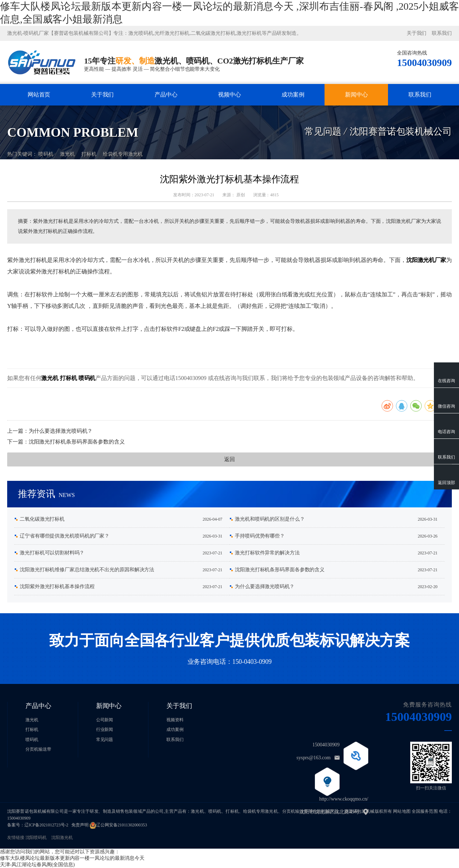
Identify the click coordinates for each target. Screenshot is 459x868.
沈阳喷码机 (36, 837)
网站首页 (39, 95)
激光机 (67, 148)
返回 (229, 459)
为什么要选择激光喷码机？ (61, 431)
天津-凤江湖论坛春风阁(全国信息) (37, 865)
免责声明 (80, 825)
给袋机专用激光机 (123, 148)
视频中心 (229, 95)
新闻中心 (356, 95)
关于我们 (417, 33)
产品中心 (166, 95)
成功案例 (293, 95)
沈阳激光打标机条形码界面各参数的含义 (77, 442)
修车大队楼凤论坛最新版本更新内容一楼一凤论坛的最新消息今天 (72, 858)
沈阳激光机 (62, 837)
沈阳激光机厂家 (426, 260)
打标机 (89, 148)
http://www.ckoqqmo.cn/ (344, 799)
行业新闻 (105, 729)
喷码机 (46, 148)
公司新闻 (105, 720)
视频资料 (175, 720)
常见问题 (105, 740)
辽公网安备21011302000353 (122, 825)
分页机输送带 (38, 749)
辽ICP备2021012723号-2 (46, 825)
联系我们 (442, 33)
